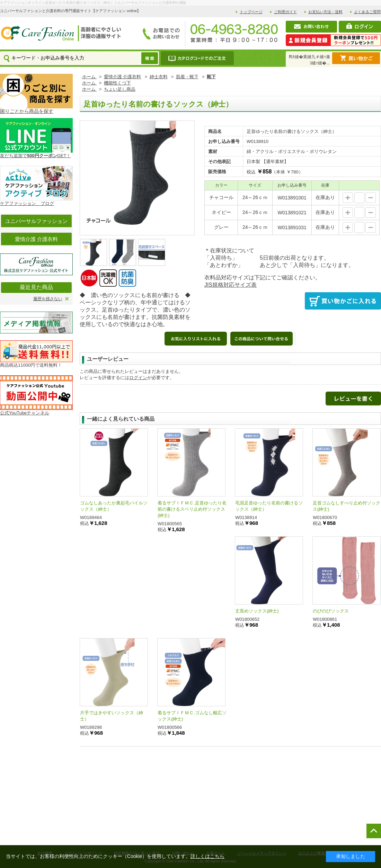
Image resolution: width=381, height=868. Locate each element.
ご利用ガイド (285, 12)
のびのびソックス (331, 611)
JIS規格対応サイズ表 (231, 285)
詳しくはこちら (207, 856)
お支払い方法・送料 (325, 12)
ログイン (138, 378)
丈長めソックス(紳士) (257, 611)
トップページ (251, 12)
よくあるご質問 (367, 12)
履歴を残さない (48, 299)
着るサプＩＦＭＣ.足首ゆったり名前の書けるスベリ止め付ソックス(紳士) (192, 509)
